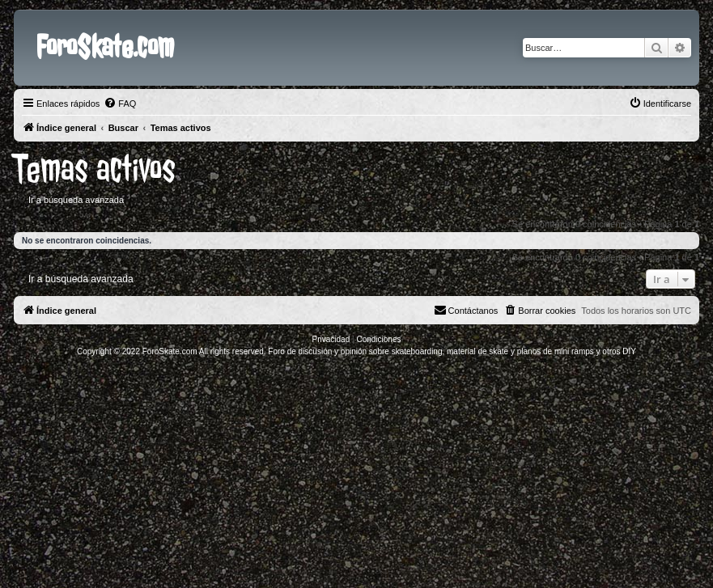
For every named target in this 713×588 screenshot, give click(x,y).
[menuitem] (120, 104)
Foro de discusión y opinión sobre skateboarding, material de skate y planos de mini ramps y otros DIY (452, 351)
